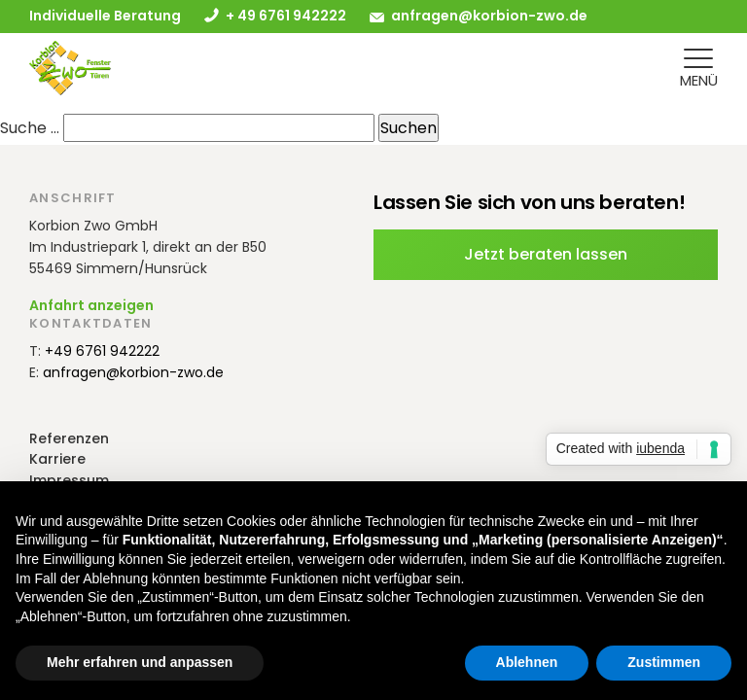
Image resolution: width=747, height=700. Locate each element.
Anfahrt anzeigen (91, 305)
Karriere (57, 459)
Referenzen (69, 438)
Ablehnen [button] (527, 662)
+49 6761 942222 (102, 351)
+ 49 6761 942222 (286, 16)
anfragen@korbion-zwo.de (489, 16)
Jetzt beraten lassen (546, 254)
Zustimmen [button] (664, 662)
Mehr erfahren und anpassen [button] (140, 662)
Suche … (30, 128)
